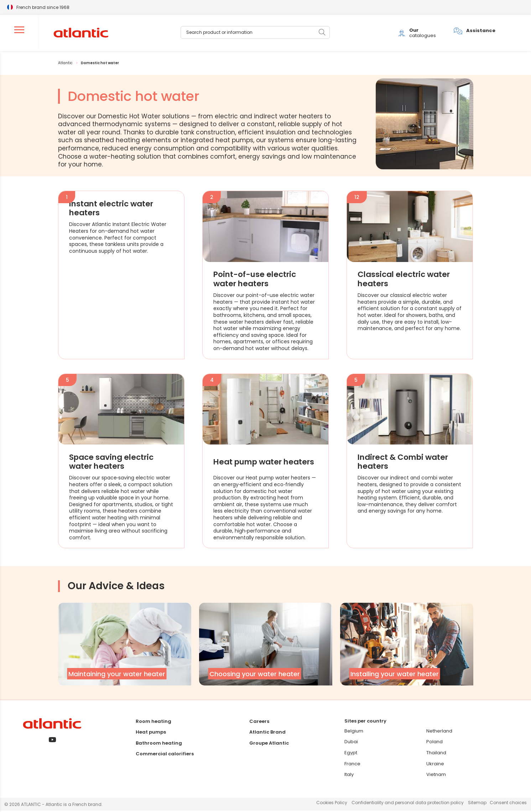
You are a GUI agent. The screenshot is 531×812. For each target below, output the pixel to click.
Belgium (354, 732)
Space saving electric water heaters (113, 463)
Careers (259, 722)
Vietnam (436, 776)
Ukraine (435, 765)
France (352, 765)
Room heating (153, 722)
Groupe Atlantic (269, 744)
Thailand (436, 754)
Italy (349, 776)
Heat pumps (151, 733)
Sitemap (477, 804)
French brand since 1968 (43, 7)
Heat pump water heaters (250, 463)
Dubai (351, 743)
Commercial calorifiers (165, 755)
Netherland (439, 732)
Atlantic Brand (267, 733)
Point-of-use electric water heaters (256, 280)
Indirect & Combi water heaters (405, 463)
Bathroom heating (159, 744)
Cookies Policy (332, 804)
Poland (434, 743)
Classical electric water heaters (406, 280)
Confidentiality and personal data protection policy (408, 804)
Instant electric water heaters (113, 210)
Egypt (351, 754)
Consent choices (508, 804)
